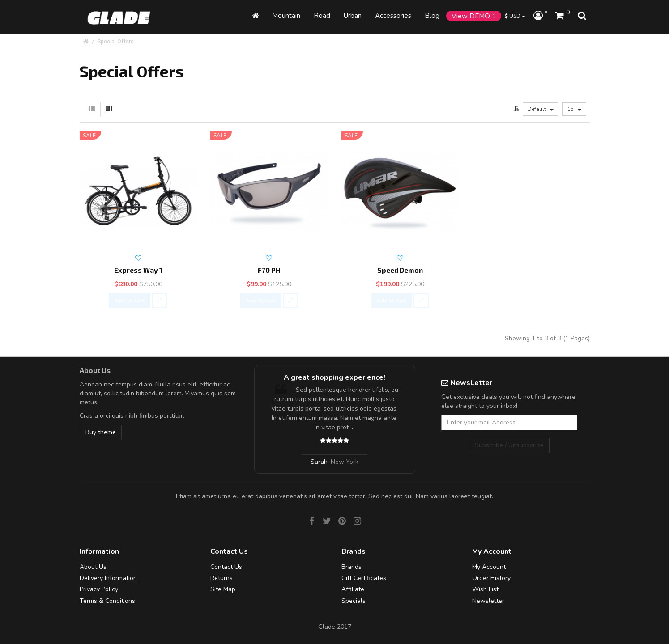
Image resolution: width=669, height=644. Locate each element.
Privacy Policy (99, 589)
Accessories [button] (393, 15)
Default (541, 109)
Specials (354, 601)
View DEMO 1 (474, 16)
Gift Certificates (364, 578)
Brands (352, 567)
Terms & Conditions (107, 601)
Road (322, 15)
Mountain (286, 15)
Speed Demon (400, 270)
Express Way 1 (138, 270)
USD (515, 16)
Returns (222, 578)
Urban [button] (353, 15)
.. (353, 427)
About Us (93, 567)
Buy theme (101, 432)
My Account (489, 567)
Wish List (485, 589)
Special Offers (116, 41)
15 (574, 109)
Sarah (319, 462)
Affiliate (353, 589)
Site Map (223, 589)
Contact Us (226, 567)
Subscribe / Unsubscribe (509, 445)
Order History (491, 578)
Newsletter (488, 601)
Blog (432, 15)
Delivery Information (108, 578)
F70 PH (269, 270)
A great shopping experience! (334, 377)
